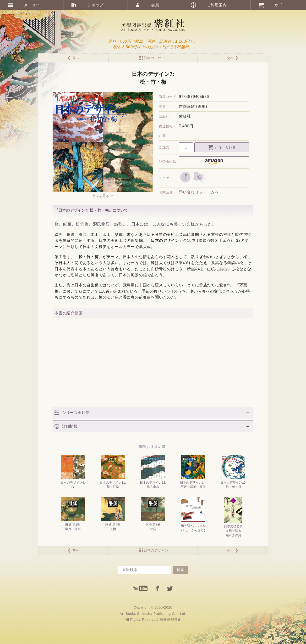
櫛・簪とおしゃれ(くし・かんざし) (193, 514)
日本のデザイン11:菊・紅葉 (113, 472)
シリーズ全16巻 (76, 413)
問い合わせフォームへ (199, 192)
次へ (230, 58)
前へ (76, 58)
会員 (155, 5)
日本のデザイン (156, 58)
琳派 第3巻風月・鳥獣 (73, 514)
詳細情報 (70, 426)
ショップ (96, 5)
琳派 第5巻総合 (153, 514)
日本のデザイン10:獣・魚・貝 (233, 472)
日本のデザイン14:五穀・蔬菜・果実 (193, 472)
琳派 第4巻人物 (113, 514)
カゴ (278, 5)
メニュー (32, 5)
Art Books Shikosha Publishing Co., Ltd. (153, 614)
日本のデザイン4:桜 (73, 472)
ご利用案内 (217, 5)
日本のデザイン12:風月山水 (153, 472)
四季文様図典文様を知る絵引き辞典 (233, 517)
